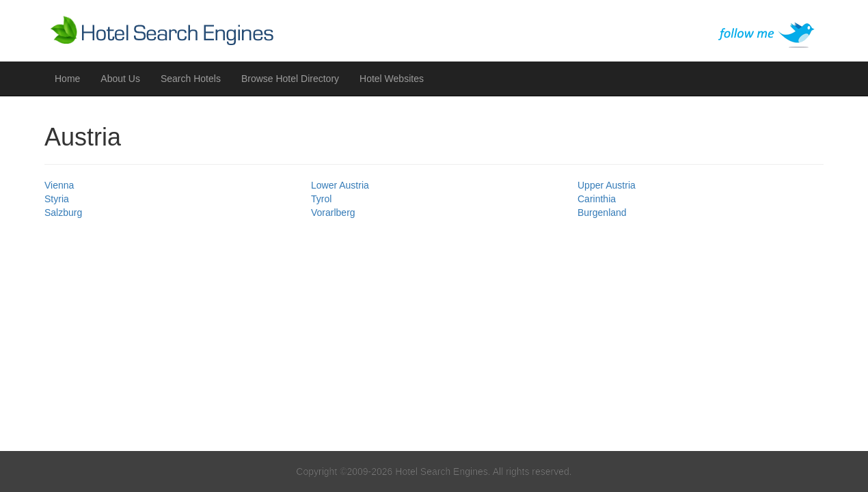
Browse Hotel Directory (290, 79)
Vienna (59, 185)
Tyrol (321, 199)
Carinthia (597, 199)
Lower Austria (340, 185)
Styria (57, 199)
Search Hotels (191, 79)
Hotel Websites (392, 79)
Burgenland (602, 213)
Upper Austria (607, 185)
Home (67, 79)
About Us (120, 79)
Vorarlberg (333, 213)
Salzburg (63, 213)
